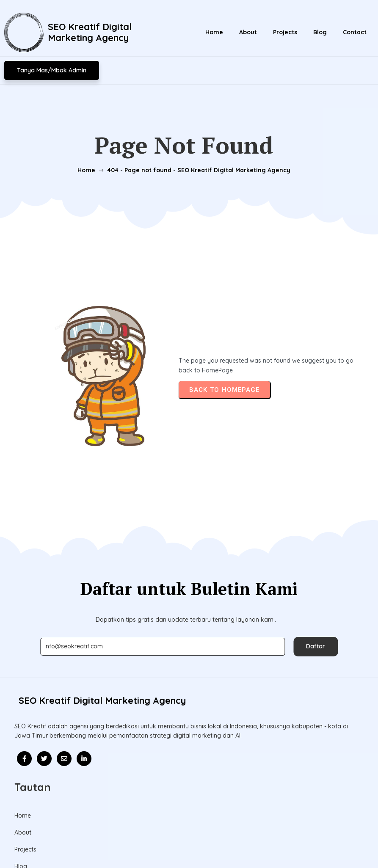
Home (81, 166)
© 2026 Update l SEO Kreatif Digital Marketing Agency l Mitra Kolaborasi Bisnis (189, 844)
